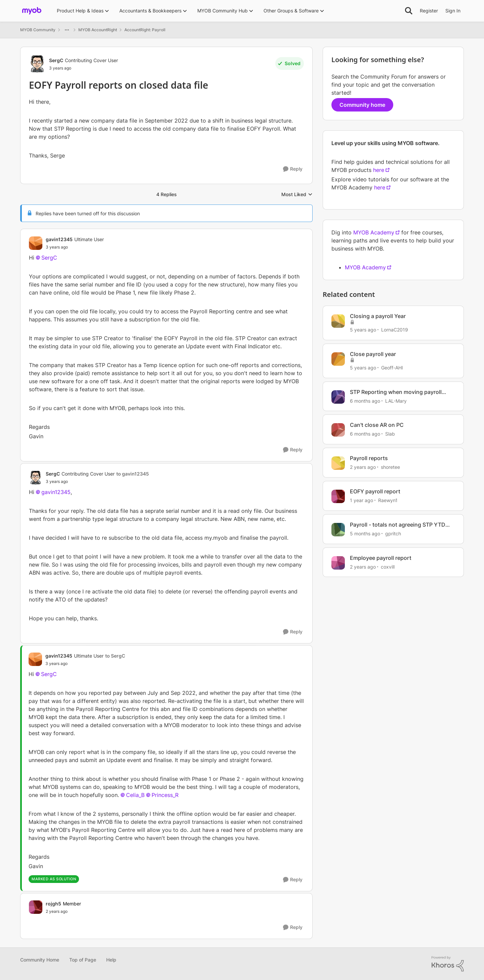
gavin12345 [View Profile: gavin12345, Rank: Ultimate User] (59, 239)
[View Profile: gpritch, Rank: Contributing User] (338, 530)
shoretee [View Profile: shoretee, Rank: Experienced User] (390, 467)
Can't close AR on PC (377, 425)
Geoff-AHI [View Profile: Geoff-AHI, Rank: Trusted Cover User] (392, 368)
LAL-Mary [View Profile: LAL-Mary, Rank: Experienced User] (396, 400)
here (379, 170)
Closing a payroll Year (378, 316)
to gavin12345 (133, 474)
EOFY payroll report (375, 491)
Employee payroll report (381, 558)
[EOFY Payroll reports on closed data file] (75, 247)
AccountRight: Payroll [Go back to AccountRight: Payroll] (145, 30)
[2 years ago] (363, 467)
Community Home (40, 960)
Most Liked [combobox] (297, 195)
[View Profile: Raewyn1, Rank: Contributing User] (338, 496)
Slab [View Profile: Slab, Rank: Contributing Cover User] (390, 434)
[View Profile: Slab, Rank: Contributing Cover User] (338, 430)
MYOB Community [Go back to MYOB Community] (38, 30)
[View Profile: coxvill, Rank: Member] (338, 563)
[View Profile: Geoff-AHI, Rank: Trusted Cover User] (338, 359)
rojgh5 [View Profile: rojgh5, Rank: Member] (53, 904)
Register (429, 11)
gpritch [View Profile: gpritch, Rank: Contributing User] (393, 533)
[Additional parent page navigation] (67, 30)
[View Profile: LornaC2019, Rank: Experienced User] (338, 321)
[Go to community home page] (32, 11)
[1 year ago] (361, 500)
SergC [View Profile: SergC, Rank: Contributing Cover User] (56, 60)
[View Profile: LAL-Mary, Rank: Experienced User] (338, 397)
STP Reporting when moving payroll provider (396, 392)
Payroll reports (369, 458)
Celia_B (135, 795)
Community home (362, 105)
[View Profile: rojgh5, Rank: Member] (36, 907)
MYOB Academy (374, 232)
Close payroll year (373, 354)
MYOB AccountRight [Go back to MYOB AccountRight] (98, 30)
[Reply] (293, 169)
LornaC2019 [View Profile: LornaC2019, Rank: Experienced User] (395, 330)
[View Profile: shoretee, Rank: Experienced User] (338, 463)
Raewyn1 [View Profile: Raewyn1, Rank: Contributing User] (388, 500)
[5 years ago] (363, 330)
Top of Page (83, 960)
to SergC (115, 656)
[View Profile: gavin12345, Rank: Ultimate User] (36, 243)
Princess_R (165, 795)
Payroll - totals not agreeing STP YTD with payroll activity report (398, 525)
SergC (49, 258)
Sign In (453, 11)
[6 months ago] (365, 400)
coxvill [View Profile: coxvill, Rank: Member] (388, 566)
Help (111, 960)
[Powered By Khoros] (448, 964)
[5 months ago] (365, 533)
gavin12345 (56, 492)
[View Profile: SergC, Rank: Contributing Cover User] (37, 64)
